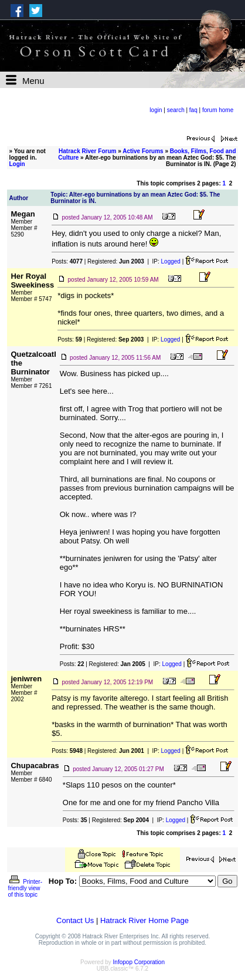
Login (17, 164)
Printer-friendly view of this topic (25, 888)
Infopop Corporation (139, 962)
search (176, 110)
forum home (218, 110)
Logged (171, 261)
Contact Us (75, 920)
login (156, 110)
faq (193, 110)
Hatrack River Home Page (144, 920)
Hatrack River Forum (87, 151)
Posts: (67, 261)
